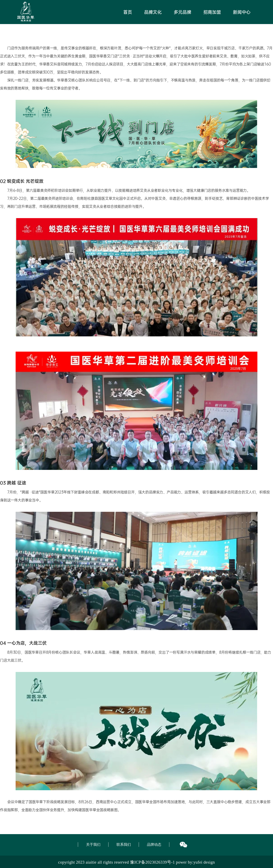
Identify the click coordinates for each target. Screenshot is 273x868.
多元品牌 (183, 12)
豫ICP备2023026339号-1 (153, 862)
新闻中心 (242, 12)
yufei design (204, 862)
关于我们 (93, 844)
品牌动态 (154, 844)
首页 (128, 12)
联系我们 (124, 844)
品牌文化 (153, 12)
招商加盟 (212, 12)
